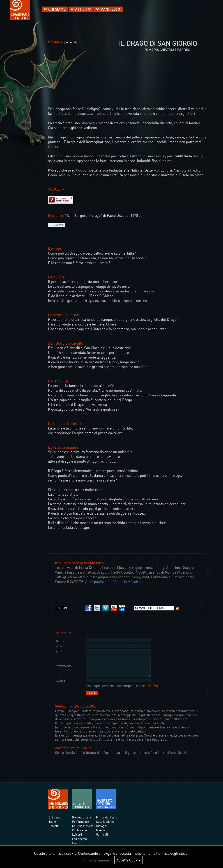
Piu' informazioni (96, 860)
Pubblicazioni (81, 834)
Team (52, 826)
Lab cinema (79, 843)
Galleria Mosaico (83, 830)
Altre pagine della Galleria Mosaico (113, 582)
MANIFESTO (110, 9)
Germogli (102, 839)
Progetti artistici (82, 821)
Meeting (101, 834)
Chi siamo (55, 821)
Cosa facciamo (105, 826)
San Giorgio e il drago (84, 215)
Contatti (54, 830)
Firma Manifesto (107, 821)
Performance (80, 826)
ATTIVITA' (83, 9)
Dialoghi (101, 830)
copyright (142, 577)
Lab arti (77, 839)
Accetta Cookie (128, 860)
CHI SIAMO (57, 9)
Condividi (59, 225)
